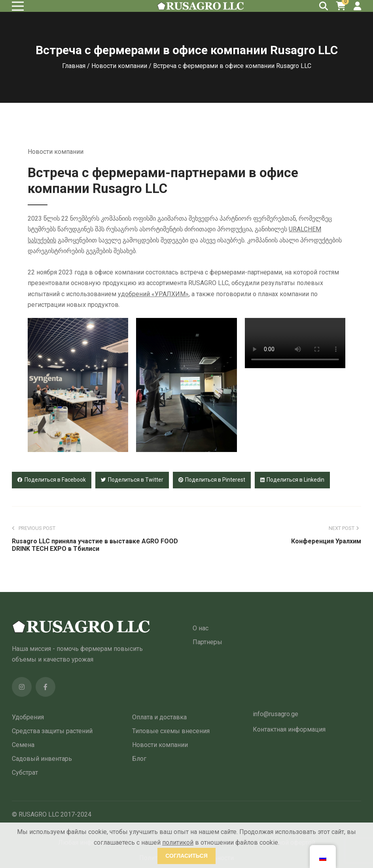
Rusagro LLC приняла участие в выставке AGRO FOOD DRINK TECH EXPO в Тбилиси (95, 545)
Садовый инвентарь (42, 759)
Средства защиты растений (52, 731)
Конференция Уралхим (326, 541)
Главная (74, 66)
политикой (178, 842)
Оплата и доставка (159, 717)
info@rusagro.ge (275, 714)
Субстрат (25, 773)
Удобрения (28, 717)
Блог (139, 759)
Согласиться (186, 856)
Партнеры (207, 642)
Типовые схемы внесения (171, 731)
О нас (201, 628)
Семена (23, 745)
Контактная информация (289, 729)
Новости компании (119, 66)
